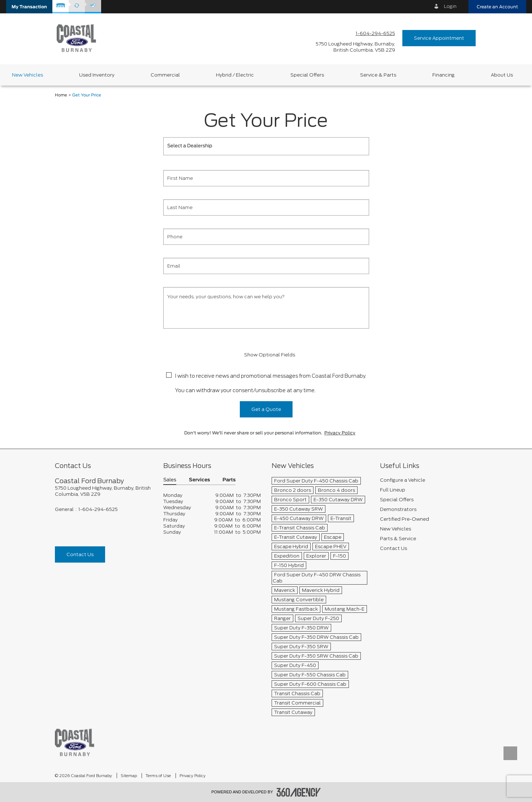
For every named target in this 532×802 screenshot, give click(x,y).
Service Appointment (439, 38)
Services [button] (199, 480)
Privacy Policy (340, 433)
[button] (29, 7)
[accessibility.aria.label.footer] (299, 792)
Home (61, 95)
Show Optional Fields (266, 355)
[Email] (266, 266)
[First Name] (266, 178)
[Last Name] (266, 207)
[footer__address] (104, 491)
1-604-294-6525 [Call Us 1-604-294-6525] (375, 33)
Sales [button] (170, 480)
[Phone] (266, 237)
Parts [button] (229, 480)
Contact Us (80, 554)
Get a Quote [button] (266, 409)
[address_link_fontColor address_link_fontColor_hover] (355, 47)
